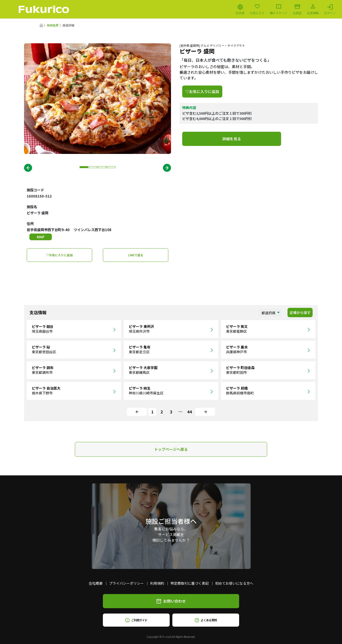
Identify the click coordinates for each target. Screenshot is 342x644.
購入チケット (279, 9)
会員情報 (313, 9)
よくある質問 (206, 620)
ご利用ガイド (136, 620)
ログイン (330, 9)
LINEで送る (136, 255)
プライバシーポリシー (126, 583)
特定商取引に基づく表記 (190, 583)
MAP (41, 237)
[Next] (205, 412)
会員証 (297, 9)
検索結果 (53, 25)
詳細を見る (232, 139)
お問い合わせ (171, 601)
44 (190, 412)
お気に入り (257, 9)
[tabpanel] (98, 99)
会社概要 (96, 583)
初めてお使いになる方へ (234, 583)
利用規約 (157, 583)
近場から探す (300, 313)
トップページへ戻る (171, 449)
